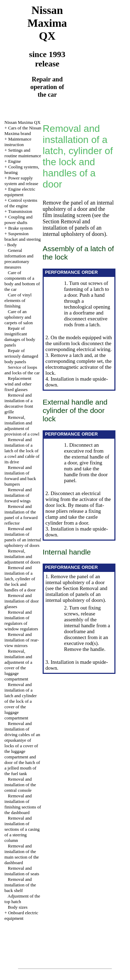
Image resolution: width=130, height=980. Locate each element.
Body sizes (18, 907)
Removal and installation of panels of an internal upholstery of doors (23, 537)
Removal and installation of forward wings (18, 495)
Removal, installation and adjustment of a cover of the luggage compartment (18, 665)
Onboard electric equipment (21, 915)
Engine (14, 161)
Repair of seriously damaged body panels (21, 356)
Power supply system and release (21, 181)
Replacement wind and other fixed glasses (18, 384)
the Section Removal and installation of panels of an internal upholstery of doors (76, 225)
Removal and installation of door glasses (22, 601)
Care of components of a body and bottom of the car (22, 281)
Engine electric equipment (20, 192)
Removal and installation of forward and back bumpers (20, 476)
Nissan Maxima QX (23, 122)
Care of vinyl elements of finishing (18, 300)
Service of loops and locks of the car (22, 370)
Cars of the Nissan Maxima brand (23, 131)
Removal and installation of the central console (20, 785)
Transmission (20, 211)
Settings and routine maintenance (23, 153)
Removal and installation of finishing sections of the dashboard (23, 804)
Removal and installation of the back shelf (20, 885)
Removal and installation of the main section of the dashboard (22, 854)
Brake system (20, 228)
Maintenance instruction (18, 142)
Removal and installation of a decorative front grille (19, 403)
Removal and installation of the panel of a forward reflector (21, 515)
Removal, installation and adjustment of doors (22, 556)
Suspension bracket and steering (23, 236)
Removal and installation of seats (22, 871)
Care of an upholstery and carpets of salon (19, 317)
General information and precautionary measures (19, 259)
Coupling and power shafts (19, 220)
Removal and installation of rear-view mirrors (22, 640)
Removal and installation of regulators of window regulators (21, 620)
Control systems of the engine (21, 203)
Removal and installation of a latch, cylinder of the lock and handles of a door (20, 579)
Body (12, 245)
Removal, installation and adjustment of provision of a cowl (22, 426)
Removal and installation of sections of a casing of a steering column (22, 829)
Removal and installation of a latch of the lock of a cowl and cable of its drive (22, 451)
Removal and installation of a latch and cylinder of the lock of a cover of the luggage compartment (21, 701)
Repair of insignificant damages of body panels (20, 337)
